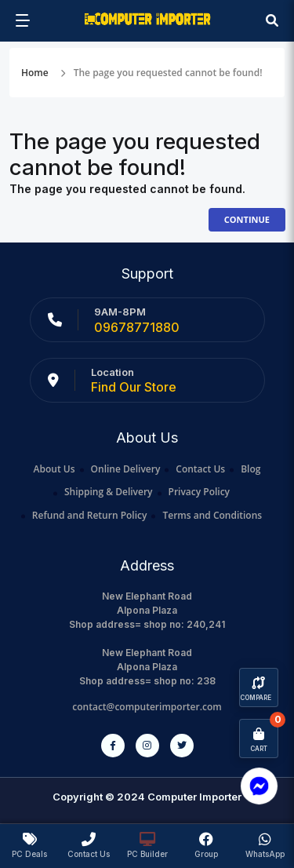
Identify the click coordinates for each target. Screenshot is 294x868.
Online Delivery (126, 469)
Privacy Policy (200, 492)
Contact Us (200, 469)
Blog (250, 469)
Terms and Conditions (212, 515)
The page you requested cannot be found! (168, 73)
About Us (54, 469)
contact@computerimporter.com (147, 707)
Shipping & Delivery (109, 492)
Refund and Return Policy (90, 515)
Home (35, 73)
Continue (247, 219)
